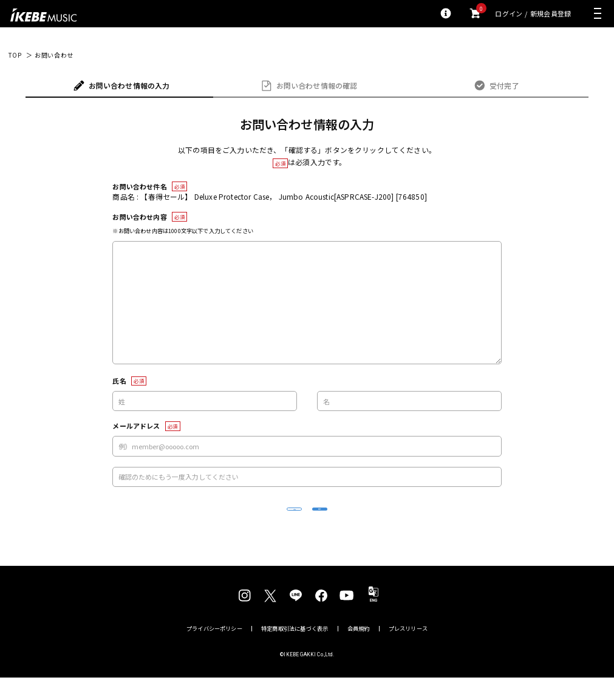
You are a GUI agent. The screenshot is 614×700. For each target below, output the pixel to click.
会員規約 (359, 651)
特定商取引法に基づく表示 (295, 651)
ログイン (509, 14)
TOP (15, 55)
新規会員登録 (551, 14)
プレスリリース (408, 651)
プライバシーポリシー (214, 651)
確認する (381, 520)
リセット (233, 521)
